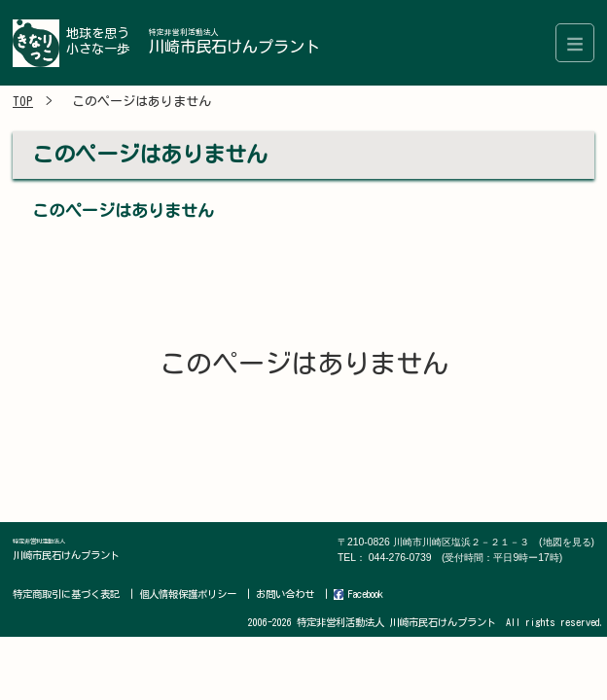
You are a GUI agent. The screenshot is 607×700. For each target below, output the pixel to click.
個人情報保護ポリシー (188, 594)
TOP (23, 102)
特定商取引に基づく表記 (66, 594)
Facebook (358, 595)
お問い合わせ (285, 594)
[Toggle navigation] (575, 43)
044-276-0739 (465, 558)
